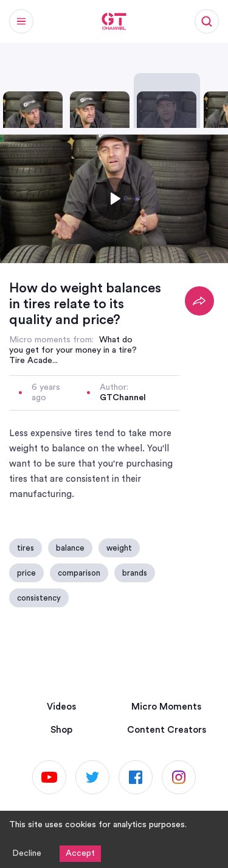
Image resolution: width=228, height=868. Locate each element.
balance (70, 548)
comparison (79, 573)
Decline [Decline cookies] (27, 853)
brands (135, 573)
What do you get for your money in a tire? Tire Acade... (73, 350)
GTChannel (123, 398)
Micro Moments (166, 707)
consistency (39, 598)
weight (119, 548)
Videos (61, 707)
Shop (61, 730)
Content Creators (167, 730)
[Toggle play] (114, 199)
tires (26, 548)
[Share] (199, 301)
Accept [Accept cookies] (80, 853)
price (26, 573)
